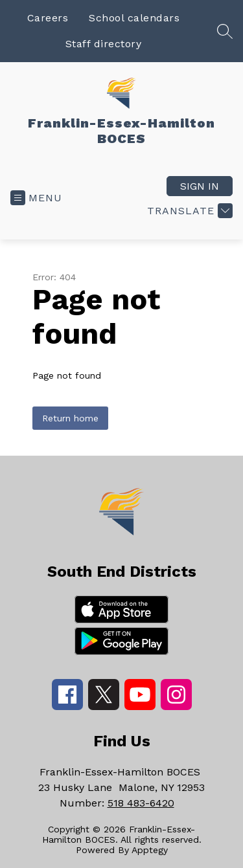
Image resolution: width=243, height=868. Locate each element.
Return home (70, 418)
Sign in (200, 186)
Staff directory (104, 44)
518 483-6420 (141, 803)
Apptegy (150, 850)
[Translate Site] (188, 211)
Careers (48, 18)
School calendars (134, 18)
